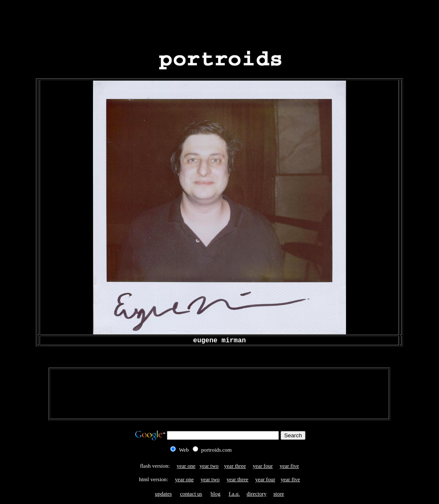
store (279, 494)
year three (235, 466)
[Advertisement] (220, 22)
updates (164, 494)
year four (263, 466)
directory (257, 494)
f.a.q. (234, 494)
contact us (191, 494)
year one (186, 466)
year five (289, 466)
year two (209, 466)
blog (216, 494)
